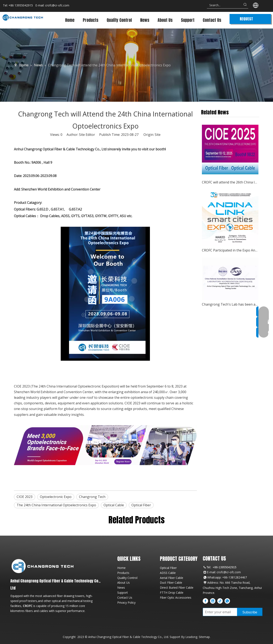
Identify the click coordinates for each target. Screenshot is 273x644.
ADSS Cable (168, 573)
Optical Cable (114, 505)
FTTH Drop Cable (172, 593)
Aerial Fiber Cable (172, 578)
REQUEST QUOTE (246, 20)
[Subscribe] (250, 612)
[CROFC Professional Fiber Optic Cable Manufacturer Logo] (42, 566)
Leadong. (192, 637)
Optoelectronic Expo (56, 497)
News (121, 588)
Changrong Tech (92, 497)
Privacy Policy (126, 603)
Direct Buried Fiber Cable (177, 588)
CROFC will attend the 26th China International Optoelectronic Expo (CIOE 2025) (230, 182)
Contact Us (125, 598)
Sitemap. (205, 637)
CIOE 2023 (25, 497)
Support (123, 593)
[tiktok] (220, 601)
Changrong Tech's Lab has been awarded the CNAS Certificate (230, 304)
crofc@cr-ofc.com (57, 5)
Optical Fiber (141, 505)
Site (158, 135)
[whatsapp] (227, 601)
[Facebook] (205, 601)
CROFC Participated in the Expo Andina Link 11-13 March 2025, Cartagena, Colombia (230, 250)
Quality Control (127, 578)
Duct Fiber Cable (171, 583)
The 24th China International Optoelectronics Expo (56, 505)
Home (121, 568)
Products (123, 573)
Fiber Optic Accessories (176, 598)
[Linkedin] (213, 601)
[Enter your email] (219, 612)
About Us (124, 583)
